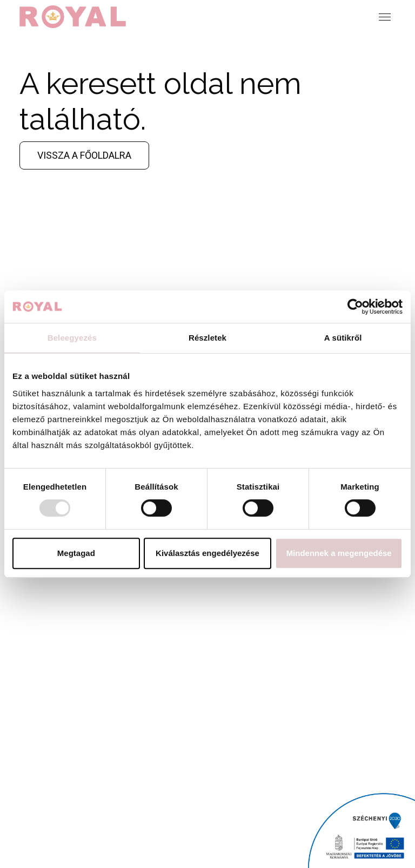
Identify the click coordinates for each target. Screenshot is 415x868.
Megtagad (76, 553)
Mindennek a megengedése (339, 553)
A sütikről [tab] (343, 338)
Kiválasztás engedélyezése (207, 553)
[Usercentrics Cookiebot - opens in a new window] (355, 307)
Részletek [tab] (207, 338)
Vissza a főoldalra (84, 155)
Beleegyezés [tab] (72, 338)
